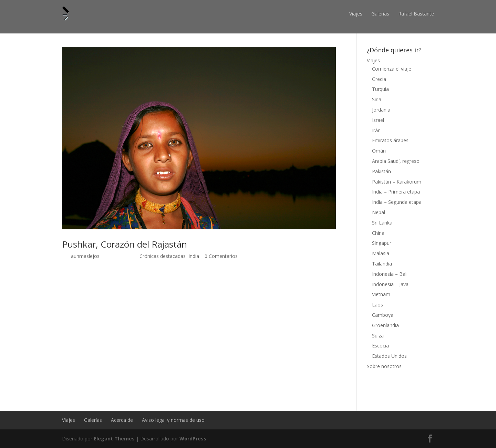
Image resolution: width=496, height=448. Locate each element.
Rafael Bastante (416, 14)
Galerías (380, 14)
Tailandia (382, 264)
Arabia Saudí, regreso (396, 161)
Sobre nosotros (384, 366)
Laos (378, 305)
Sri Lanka (382, 223)
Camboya (383, 315)
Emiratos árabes (390, 140)
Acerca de (122, 420)
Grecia (379, 79)
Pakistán (381, 171)
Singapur (382, 243)
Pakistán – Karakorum (397, 182)
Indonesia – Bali (390, 274)
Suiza (378, 336)
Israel (378, 120)
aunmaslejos (85, 256)
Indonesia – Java (390, 284)
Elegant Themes (114, 439)
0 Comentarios (221, 256)
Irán (376, 130)
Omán (379, 151)
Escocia (380, 346)
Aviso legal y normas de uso (173, 420)
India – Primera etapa (396, 192)
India (194, 256)
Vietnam (381, 294)
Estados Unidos (389, 356)
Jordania (381, 110)
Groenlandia (385, 325)
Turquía (380, 89)
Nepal (379, 212)
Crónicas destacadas (163, 256)
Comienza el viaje (392, 69)
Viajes (356, 14)
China (378, 233)
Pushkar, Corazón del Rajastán (125, 244)
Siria (377, 99)
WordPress (193, 439)
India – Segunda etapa (397, 202)
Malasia (381, 253)
